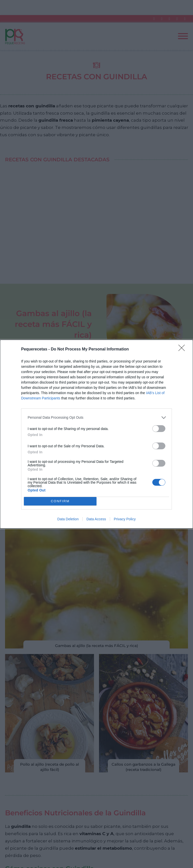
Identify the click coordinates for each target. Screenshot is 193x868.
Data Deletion (68, 519)
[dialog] (96, 434)
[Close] (183, 349)
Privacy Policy (125, 519)
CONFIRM (60, 501)
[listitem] (96, 418)
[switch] (159, 429)
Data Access (96, 519)
